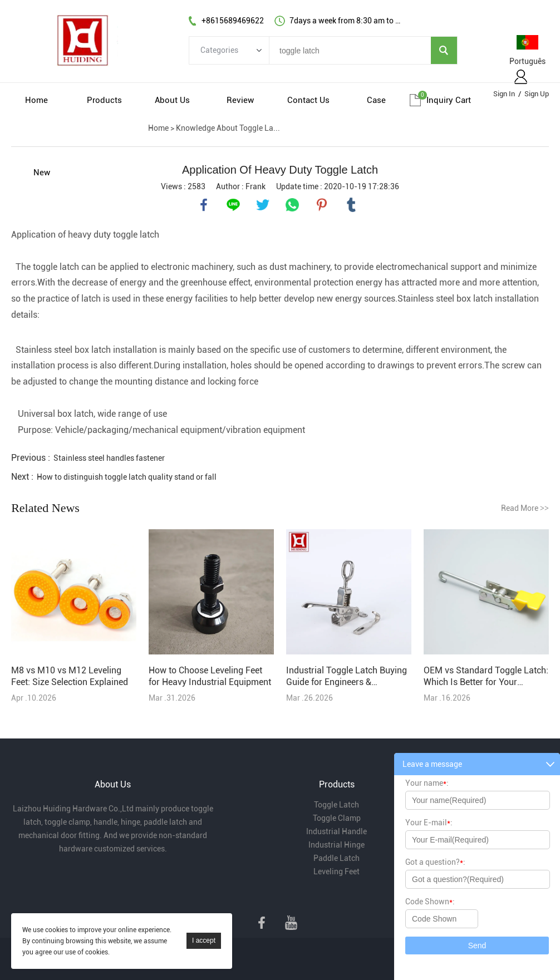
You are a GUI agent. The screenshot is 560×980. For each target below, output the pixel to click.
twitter (263, 205)
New (42, 173)
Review (240, 100)
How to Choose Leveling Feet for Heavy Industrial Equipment (210, 676)
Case (376, 100)
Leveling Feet (337, 871)
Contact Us (308, 100)
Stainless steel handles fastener (109, 458)
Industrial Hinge (337, 845)
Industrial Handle (337, 831)
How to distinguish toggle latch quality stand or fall (127, 477)
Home (36, 100)
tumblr (351, 205)
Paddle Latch (337, 858)
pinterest (322, 205)
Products (104, 100)
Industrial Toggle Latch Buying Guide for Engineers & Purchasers (347, 676)
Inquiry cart (449, 100)
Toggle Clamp (337, 818)
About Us (172, 100)
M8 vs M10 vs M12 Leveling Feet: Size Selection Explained (70, 676)
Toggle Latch (337, 805)
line (233, 205)
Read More (525, 508)
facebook (204, 205)
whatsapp (292, 205)
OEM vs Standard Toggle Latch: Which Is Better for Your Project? (486, 676)
